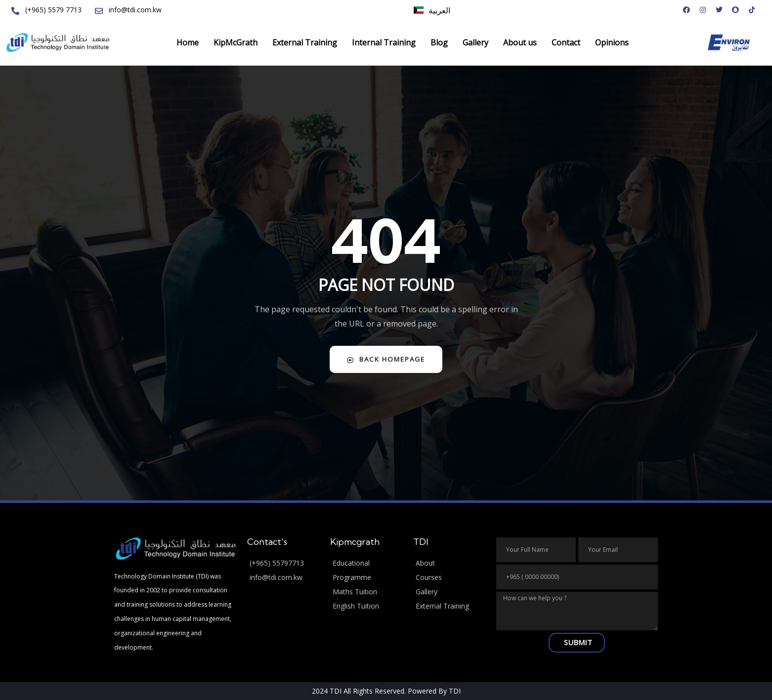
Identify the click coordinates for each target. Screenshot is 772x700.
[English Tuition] (367, 606)
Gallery (475, 42)
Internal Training (384, 42)
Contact (566, 42)
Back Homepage (386, 359)
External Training (305, 42)
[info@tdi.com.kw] (284, 578)
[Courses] (450, 578)
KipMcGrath (236, 42)
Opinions (612, 42)
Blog (439, 42)
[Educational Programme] (367, 571)
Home (188, 42)
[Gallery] (450, 592)
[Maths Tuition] (367, 592)
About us (520, 42)
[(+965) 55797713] (284, 563)
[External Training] (450, 606)
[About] (450, 563)
